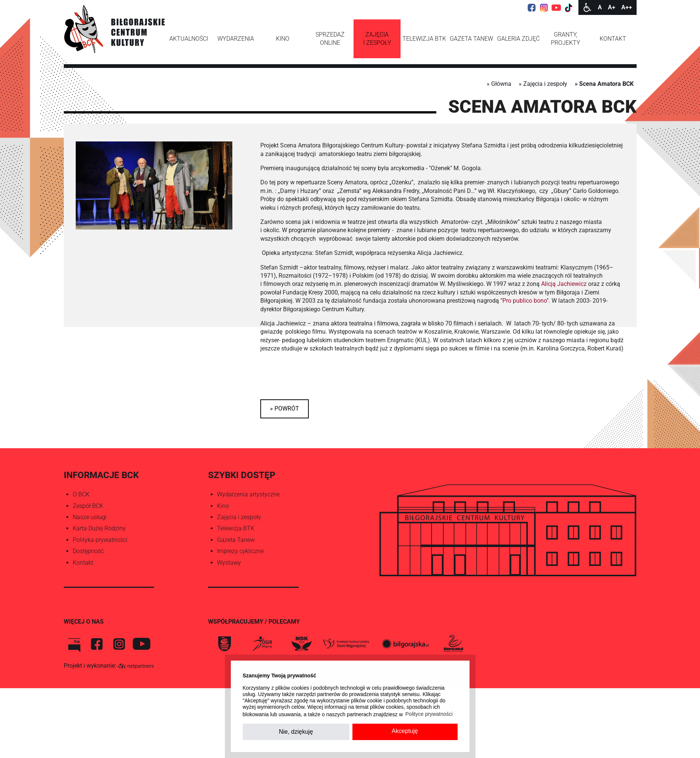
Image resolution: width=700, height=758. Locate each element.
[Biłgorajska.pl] (405, 644)
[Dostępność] (587, 7)
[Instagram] (544, 7)
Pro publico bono (525, 301)
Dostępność (88, 551)
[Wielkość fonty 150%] (612, 7)
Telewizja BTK (236, 528)
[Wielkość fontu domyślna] (600, 7)
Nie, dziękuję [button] (296, 732)
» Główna (499, 84)
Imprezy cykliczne (240, 551)
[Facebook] (532, 7)
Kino (223, 506)
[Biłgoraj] (225, 644)
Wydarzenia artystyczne (248, 494)
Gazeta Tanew (236, 540)
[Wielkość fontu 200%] (627, 7)
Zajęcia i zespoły (239, 517)
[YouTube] (556, 7)
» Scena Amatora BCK (604, 84)
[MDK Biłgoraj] (301, 644)
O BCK (81, 494)
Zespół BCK (88, 506)
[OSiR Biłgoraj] (262, 644)
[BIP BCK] (74, 644)
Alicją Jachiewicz (564, 284)
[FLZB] (346, 644)
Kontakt (83, 563)
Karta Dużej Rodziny (99, 528)
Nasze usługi (90, 517)
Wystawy (229, 563)
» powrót (285, 408)
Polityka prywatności (100, 540)
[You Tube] (141, 644)
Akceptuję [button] (405, 731)
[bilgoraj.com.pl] (453, 644)
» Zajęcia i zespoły (543, 84)
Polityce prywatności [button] (429, 714)
